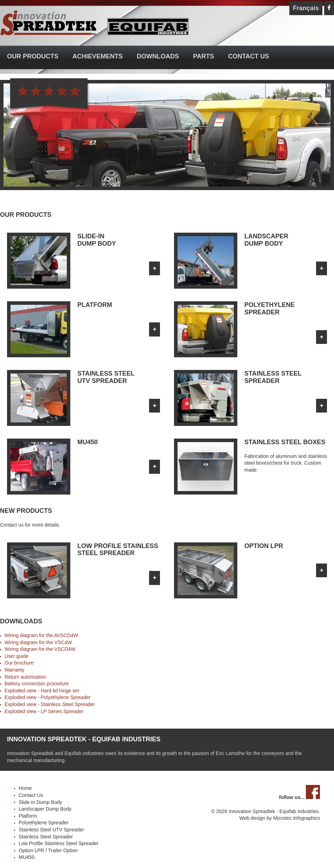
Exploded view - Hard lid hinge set (42, 691)
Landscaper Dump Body (45, 809)
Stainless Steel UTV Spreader (51, 830)
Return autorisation (25, 677)
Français (306, 8)
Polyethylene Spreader (66, 697)
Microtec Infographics (297, 818)
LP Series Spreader (62, 711)
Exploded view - (23, 697)
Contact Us (249, 56)
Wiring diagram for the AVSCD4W (41, 635)
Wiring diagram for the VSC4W (38, 642)
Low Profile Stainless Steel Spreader (59, 843)
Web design (252, 818)
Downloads (158, 56)
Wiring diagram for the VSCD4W (40, 649)
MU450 (27, 857)
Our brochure (19, 663)
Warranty (14, 670)
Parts (204, 56)
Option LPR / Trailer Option (48, 850)
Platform (28, 816)
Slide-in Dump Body (40, 802)
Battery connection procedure (37, 684)
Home (25, 788)
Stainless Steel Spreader (68, 704)
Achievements (98, 56)
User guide (17, 656)
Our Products (33, 56)
